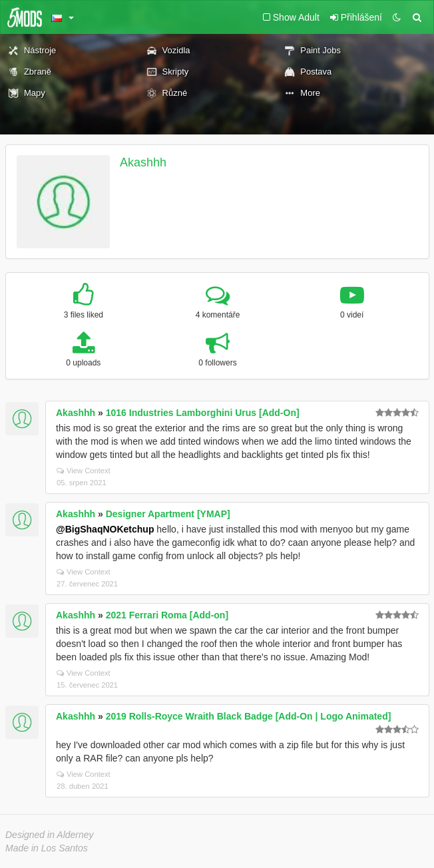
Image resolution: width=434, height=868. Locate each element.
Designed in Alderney (50, 835)
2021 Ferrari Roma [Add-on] (167, 615)
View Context (84, 471)
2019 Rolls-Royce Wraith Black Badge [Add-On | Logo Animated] (249, 716)
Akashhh (143, 162)
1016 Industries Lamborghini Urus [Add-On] (203, 413)
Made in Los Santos (47, 848)
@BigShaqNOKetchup (105, 529)
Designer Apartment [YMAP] (168, 514)
